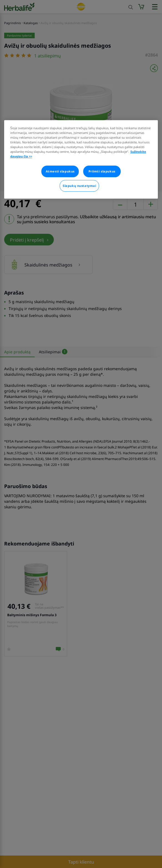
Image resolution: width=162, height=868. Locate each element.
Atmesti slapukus (60, 171)
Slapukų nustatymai (79, 186)
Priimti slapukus (102, 171)
